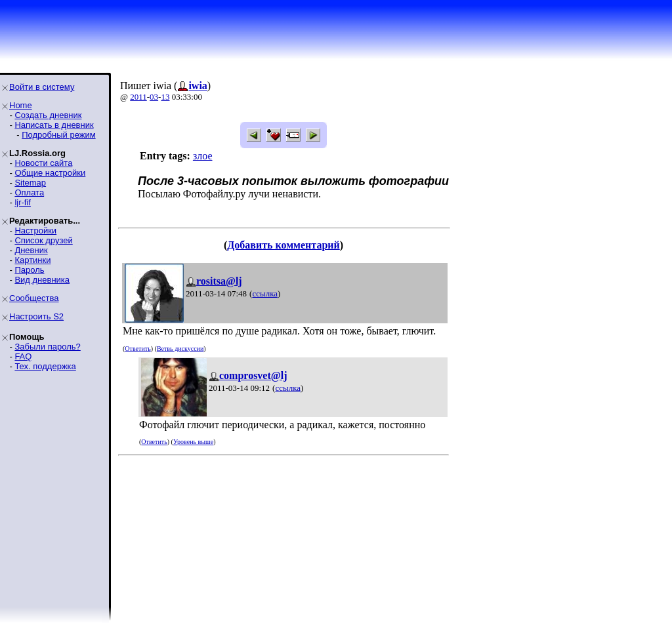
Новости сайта (43, 163)
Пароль (29, 270)
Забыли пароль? (47, 347)
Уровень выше (193, 442)
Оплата (29, 192)
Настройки (35, 231)
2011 (138, 97)
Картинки (32, 260)
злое (203, 156)
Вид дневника (42, 280)
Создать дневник (48, 115)
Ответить (137, 349)
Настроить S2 (36, 316)
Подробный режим (58, 135)
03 (154, 97)
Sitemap (30, 183)
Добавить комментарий (283, 245)
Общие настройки (50, 173)
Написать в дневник (54, 125)
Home (21, 105)
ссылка (265, 293)
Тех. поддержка (45, 366)
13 (165, 97)
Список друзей (43, 240)
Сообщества (34, 298)
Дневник (31, 250)
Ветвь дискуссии (180, 349)
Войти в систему (42, 87)
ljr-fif (23, 202)
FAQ (23, 356)
